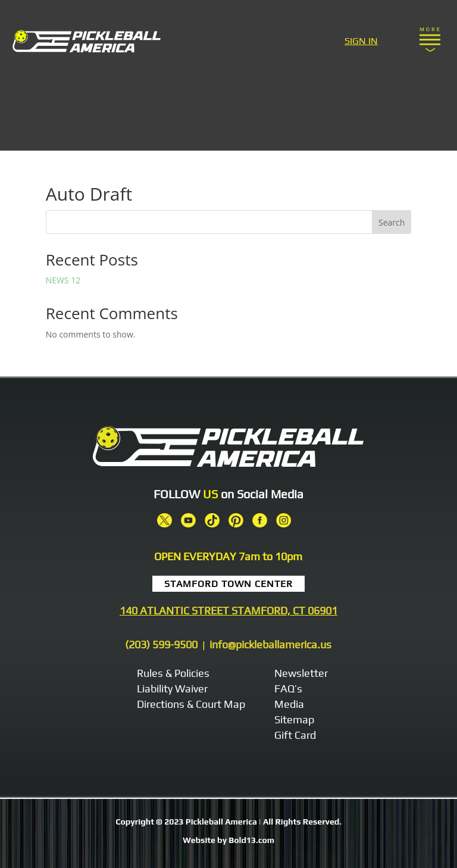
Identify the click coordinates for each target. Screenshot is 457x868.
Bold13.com (251, 840)
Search (392, 222)
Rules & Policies (173, 673)
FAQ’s (288, 689)
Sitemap (294, 719)
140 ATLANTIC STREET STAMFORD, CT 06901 (228, 611)
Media (289, 704)
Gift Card (295, 735)
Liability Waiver (172, 689)
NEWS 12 (63, 280)
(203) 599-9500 (161, 644)
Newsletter (301, 673)
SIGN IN (361, 41)
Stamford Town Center (228, 584)
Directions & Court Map (191, 704)
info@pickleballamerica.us (270, 644)
